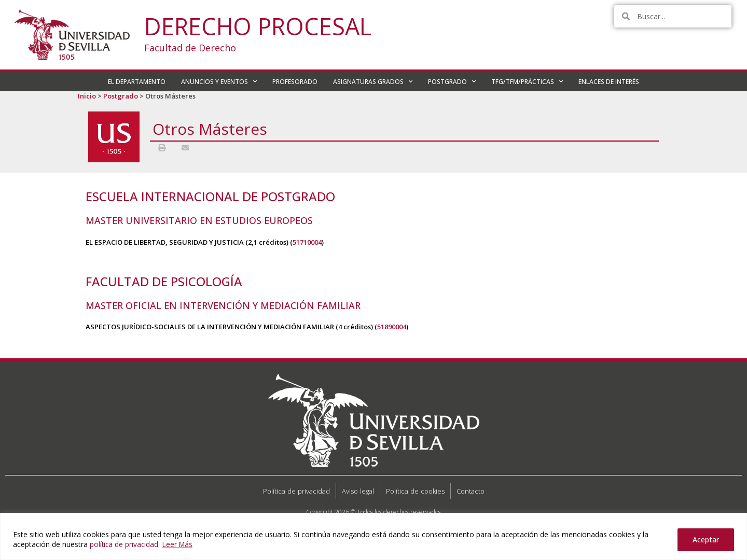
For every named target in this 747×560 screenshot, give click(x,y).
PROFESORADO (295, 82)
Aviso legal (358, 491)
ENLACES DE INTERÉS (609, 82)
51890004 (392, 327)
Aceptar (706, 540)
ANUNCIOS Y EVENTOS (219, 81)
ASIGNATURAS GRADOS (373, 81)
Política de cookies (415, 491)
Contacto (471, 491)
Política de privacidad (296, 491)
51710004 (307, 242)
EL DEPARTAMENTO (137, 82)
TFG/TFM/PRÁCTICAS (527, 81)
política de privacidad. (126, 544)
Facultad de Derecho (190, 48)
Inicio (87, 96)
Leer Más (180, 544)
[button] (162, 148)
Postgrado (121, 96)
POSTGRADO (452, 81)
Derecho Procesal (258, 26)
